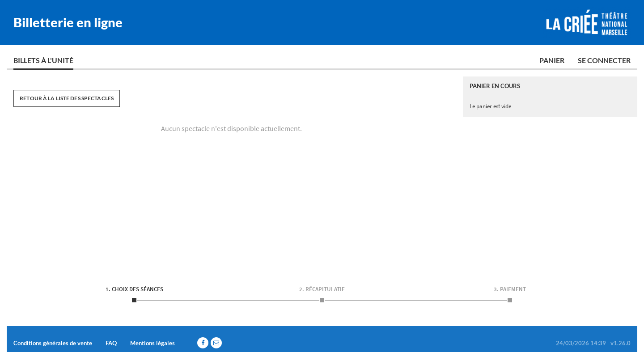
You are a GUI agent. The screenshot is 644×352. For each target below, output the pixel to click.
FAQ (111, 343)
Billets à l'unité (43, 60)
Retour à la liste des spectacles (67, 98)
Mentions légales (153, 343)
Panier (552, 60)
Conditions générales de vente (53, 343)
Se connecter (604, 60)
